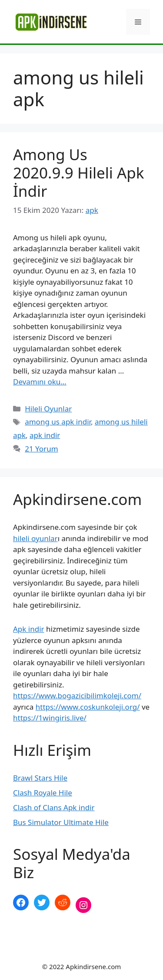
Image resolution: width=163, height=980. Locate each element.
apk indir (45, 435)
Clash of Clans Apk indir (54, 807)
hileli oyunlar (35, 538)
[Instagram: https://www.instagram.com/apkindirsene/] (83, 905)
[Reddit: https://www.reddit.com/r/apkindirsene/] (63, 903)
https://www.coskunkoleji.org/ (88, 707)
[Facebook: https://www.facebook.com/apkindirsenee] (21, 903)
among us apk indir (58, 422)
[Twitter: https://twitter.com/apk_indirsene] (42, 903)
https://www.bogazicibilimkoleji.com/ (77, 695)
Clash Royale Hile (43, 793)
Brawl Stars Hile (40, 778)
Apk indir (29, 629)
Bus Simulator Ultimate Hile (61, 822)
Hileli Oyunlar (48, 409)
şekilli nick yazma (43, 934)
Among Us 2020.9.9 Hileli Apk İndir (78, 173)
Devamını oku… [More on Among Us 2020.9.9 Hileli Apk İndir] (40, 382)
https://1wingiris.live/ (50, 718)
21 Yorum (41, 449)
